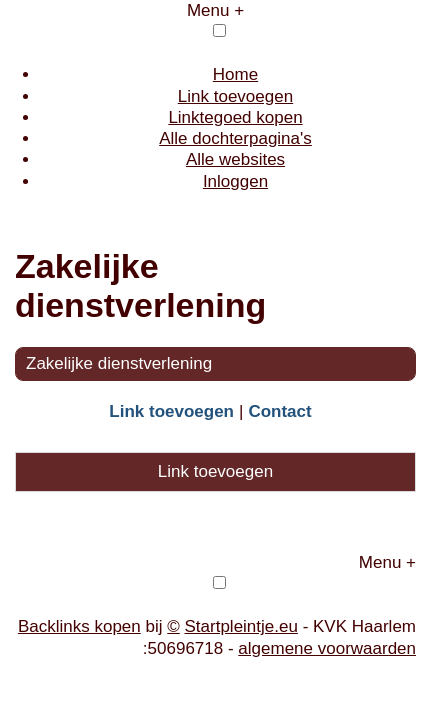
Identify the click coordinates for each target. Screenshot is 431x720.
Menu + (215, 10)
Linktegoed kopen (235, 117)
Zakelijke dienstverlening (119, 363)
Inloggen (235, 181)
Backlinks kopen (79, 626)
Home (235, 74)
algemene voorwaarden (327, 648)
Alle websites (235, 159)
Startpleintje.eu (241, 626)
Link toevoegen (235, 96)
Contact (279, 411)
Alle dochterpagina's (235, 138)
